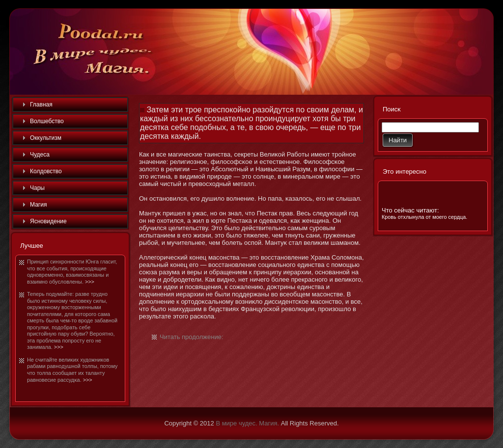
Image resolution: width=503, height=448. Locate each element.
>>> (90, 282)
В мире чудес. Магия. (247, 423)
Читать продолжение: (192, 337)
